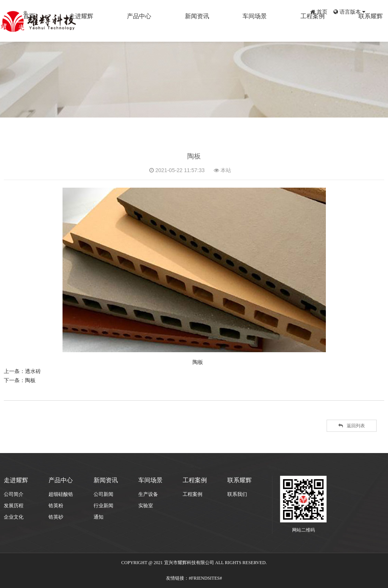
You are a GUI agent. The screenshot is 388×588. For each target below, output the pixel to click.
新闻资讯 (236, 29)
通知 (99, 517)
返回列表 (352, 426)
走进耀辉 (144, 29)
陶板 (30, 380)
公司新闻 (103, 494)
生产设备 (148, 494)
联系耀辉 (376, 29)
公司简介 (14, 494)
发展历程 (14, 506)
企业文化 (14, 517)
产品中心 (190, 29)
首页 (319, 12)
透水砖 (33, 371)
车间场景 (283, 29)
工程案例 (329, 29)
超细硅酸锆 (61, 494)
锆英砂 (56, 517)
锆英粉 (56, 506)
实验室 (146, 506)
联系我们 (237, 494)
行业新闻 (103, 506)
